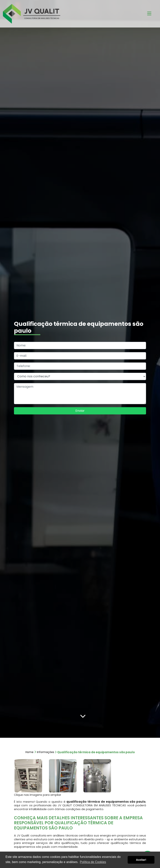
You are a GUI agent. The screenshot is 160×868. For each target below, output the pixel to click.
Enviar (80, 411)
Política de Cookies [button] (93, 862)
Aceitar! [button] (141, 860)
